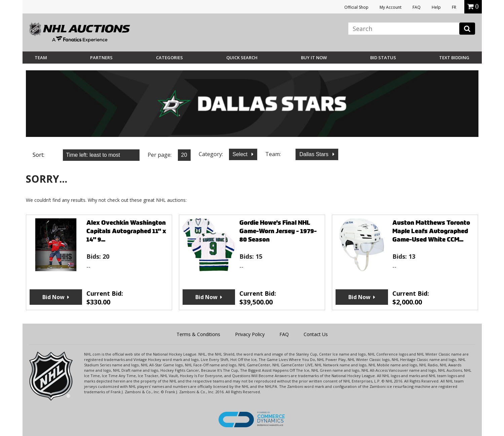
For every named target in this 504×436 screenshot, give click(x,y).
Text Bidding (454, 58)
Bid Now (53, 297)
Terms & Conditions (198, 334)
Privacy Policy (250, 334)
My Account (391, 7)
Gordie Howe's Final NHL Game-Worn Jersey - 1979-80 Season (278, 231)
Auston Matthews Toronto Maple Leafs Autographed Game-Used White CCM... (431, 231)
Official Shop (356, 7)
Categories (169, 58)
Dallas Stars (315, 154)
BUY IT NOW (314, 58)
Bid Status (383, 58)
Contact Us (316, 334)
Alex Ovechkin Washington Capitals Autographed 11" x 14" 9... (126, 231)
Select (241, 154)
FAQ (417, 7)
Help (436, 7)
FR (454, 7)
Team (41, 58)
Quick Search (242, 58)
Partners (101, 58)
